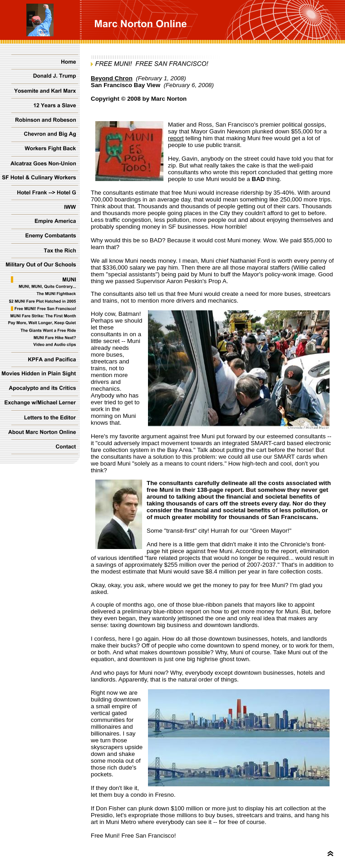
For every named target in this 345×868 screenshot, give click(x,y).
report (176, 138)
